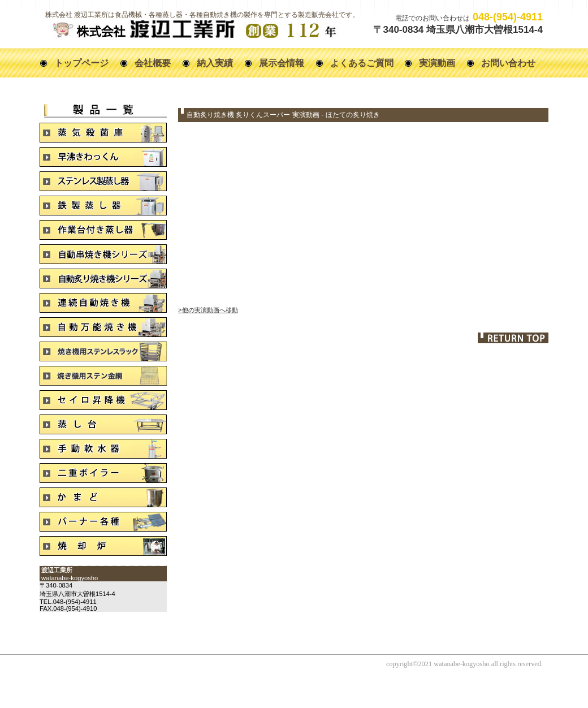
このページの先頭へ (513, 338)
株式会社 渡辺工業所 (194, 29)
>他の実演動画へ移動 (208, 310)
